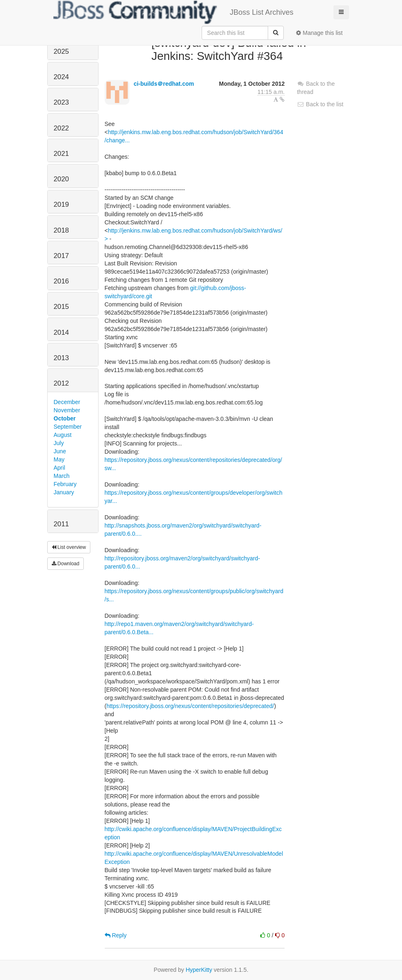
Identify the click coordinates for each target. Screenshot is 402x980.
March (62, 476)
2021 (61, 154)
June (60, 451)
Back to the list (320, 104)
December (67, 402)
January (64, 492)
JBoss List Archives (173, 12)
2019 (61, 204)
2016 (61, 281)
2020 (61, 179)
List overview (69, 547)
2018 (61, 230)
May (59, 459)
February (65, 484)
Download (66, 564)
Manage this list (319, 33)
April (60, 468)
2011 (61, 524)
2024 (61, 77)
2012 (61, 383)
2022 (61, 128)
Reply (116, 935)
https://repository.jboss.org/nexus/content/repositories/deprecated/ (190, 706)
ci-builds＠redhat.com (164, 84)
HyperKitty (199, 970)
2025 (61, 51)
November (67, 410)
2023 (61, 102)
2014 (61, 332)
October (65, 418)
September (68, 427)
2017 (61, 256)
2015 (61, 307)
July (59, 443)
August (63, 435)
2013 (61, 358)
